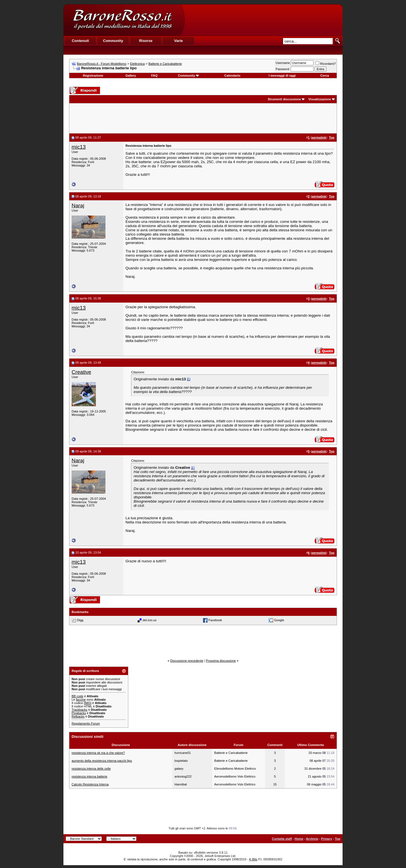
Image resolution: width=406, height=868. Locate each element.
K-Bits (253, 859)
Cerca (325, 76)
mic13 (79, 147)
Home (299, 839)
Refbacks (78, 716)
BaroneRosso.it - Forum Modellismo (102, 64)
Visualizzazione (320, 99)
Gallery (131, 76)
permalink (319, 137)
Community (188, 76)
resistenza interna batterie (90, 776)
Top (338, 839)
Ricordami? (326, 64)
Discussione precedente (187, 661)
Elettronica (137, 64)
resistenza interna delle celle (91, 769)
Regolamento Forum (86, 723)
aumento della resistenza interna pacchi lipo (102, 761)
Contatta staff (282, 839)
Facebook (215, 620)
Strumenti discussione (284, 99)
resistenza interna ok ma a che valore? (98, 753)
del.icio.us (150, 620)
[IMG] (88, 703)
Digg (80, 620)
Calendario (232, 76)
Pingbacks (79, 713)
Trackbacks (80, 710)
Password (283, 69)
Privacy (327, 839)
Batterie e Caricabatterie (165, 64)
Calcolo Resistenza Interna (90, 784)
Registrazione (93, 76)
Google (279, 620)
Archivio (312, 839)
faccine (81, 700)
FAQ (154, 76)
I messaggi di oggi (282, 76)
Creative (81, 372)
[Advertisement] (263, 20)
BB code (78, 696)
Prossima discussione (221, 661)
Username (283, 63)
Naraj (78, 206)
